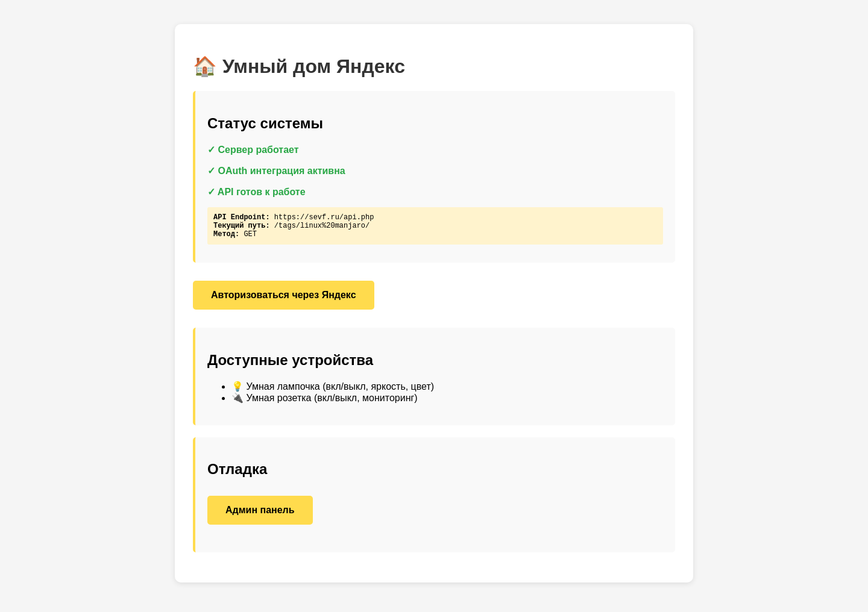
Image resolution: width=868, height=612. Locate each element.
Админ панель (260, 515)
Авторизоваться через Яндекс (284, 300)
